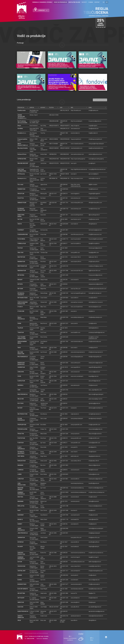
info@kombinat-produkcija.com (97, 492)
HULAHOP (20, 547)
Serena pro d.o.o (22, 178)
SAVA (19, 390)
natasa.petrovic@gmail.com (96, 363)
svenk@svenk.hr (93, 323)
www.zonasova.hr (75, 372)
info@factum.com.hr (94, 219)
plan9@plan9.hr (93, 447)
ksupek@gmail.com (94, 376)
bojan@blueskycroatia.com (95, 589)
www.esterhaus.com (76, 209)
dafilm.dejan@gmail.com (95, 562)
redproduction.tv (75, 414)
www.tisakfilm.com (76, 332)
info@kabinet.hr (93, 524)
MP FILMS (20, 289)
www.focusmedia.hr (76, 239)
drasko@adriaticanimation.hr (96, 616)
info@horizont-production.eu (96, 553)
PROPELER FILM (22, 425)
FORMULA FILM (22, 243)
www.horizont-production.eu (78, 553)
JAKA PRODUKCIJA (23, 533)
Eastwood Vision (22, 154)
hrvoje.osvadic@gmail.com (95, 506)
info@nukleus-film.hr (94, 461)
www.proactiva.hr (75, 434)
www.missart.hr (75, 280)
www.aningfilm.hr (75, 602)
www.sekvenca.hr (75, 385)
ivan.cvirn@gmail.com (94, 580)
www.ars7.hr (74, 593)
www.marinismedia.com (77, 341)
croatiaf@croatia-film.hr (95, 566)
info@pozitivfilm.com (94, 438)
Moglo (19, 126)
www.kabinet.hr (75, 524)
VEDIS (19, 348)
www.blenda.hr (74, 580)
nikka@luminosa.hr (93, 470)
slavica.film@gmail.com (95, 381)
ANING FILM (21, 602)
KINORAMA (20, 501)
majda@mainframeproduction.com (98, 289)
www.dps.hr (74, 174)
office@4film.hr (92, 620)
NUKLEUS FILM (22, 461)
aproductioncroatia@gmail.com (97, 611)
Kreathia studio (22, 110)
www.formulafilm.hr (76, 243)
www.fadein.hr (74, 224)
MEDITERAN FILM (22, 266)
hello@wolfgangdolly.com (95, 357)
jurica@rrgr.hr (92, 163)
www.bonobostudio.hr (76, 584)
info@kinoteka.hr (93, 497)
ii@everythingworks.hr (94, 215)
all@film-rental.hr (93, 185)
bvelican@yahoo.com (94, 474)
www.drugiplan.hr (75, 194)
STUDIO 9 (20, 307)
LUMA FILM (21, 479)
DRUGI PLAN (21, 194)
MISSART (20, 280)
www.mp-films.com (76, 289)
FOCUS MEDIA (21, 239)
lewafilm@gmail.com (94, 483)
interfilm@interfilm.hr (94, 542)
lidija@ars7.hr (92, 593)
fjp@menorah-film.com (95, 271)
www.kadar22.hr (75, 519)
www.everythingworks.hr (77, 215)
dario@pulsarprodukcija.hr (95, 419)
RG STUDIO (21, 403)
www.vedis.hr (74, 348)
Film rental (20, 185)
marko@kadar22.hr (93, 519)
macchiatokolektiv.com (77, 148)
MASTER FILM (21, 257)
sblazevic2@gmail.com (94, 465)
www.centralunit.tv (75, 571)
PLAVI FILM (21, 443)
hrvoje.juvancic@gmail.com (95, 275)
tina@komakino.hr (93, 133)
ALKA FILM (20, 607)
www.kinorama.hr (75, 501)
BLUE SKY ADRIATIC (23, 589)
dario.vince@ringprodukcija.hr (96, 394)
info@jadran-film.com (94, 538)
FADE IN (20, 224)
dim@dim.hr (92, 311)
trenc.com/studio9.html (77, 307)
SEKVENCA (20, 385)
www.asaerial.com (75, 129)
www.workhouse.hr (76, 363)
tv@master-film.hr (93, 257)
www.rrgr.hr (74, 163)
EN (104, 2)
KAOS (19, 510)
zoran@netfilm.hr (93, 298)
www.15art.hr (74, 452)
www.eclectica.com (76, 198)
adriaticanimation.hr (76, 616)
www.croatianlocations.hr (77, 144)
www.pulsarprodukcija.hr (77, 419)
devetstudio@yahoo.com (95, 307)
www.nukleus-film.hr (76, 461)
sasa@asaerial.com (94, 129)
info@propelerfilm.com (94, 425)
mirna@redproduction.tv (95, 414)
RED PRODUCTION (22, 414)
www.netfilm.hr (75, 298)
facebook (45, 639)
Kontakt (97, 2)
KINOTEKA (20, 497)
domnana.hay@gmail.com (95, 230)
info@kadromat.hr (93, 515)
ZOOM (19, 376)
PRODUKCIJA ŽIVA (22, 429)
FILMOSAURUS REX (23, 234)
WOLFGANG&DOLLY (23, 357)
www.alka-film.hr (75, 607)
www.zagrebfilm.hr (76, 367)
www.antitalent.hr (75, 598)
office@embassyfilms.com (95, 203)
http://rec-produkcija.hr (77, 121)
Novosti (84, 2)
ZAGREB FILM (21, 367)
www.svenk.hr (74, 323)
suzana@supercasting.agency (96, 159)
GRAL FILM (20, 253)
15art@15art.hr (92, 452)
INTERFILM (20, 542)
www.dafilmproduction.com (78, 562)
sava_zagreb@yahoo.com (95, 390)
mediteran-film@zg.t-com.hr (96, 266)
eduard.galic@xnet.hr (94, 280)
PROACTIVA (21, 434)
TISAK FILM (21, 332)
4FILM (19, 620)
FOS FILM (20, 248)
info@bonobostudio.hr (94, 584)
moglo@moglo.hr (93, 126)
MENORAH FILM (22, 271)
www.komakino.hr (75, 133)
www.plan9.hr (74, 447)
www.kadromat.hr (75, 515)
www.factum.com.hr (76, 219)
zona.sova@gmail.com (94, 372)
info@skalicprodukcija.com (95, 317)
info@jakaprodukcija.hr (94, 533)
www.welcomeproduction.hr (78, 352)
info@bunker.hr (92, 575)
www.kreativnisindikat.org (77, 488)
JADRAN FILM (21, 538)
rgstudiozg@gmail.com (94, 403)
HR (107, 2)
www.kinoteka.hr (75, 497)
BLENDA (20, 580)
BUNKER (20, 575)
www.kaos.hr (74, 510)
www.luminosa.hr (75, 470)
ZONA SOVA (21, 372)
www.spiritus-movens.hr (77, 302)
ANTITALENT (21, 598)
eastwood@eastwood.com (95, 154)
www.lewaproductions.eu (77, 483)
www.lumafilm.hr (75, 479)
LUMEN (19, 474)
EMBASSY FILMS (22, 203)
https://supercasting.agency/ (78, 159)
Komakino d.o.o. (22, 133)
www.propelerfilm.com (76, 425)
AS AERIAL (20, 129)
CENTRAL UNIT (22, 571)
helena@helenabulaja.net (95, 293)
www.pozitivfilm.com (76, 438)
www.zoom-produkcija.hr (77, 376)
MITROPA (20, 284)
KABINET (20, 524)
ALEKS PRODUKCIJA (23, 611)
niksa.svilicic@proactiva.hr (95, 434)
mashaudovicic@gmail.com (96, 479)
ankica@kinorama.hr (94, 501)
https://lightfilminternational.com (79, 169)
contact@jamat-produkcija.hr (96, 528)
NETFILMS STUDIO (23, 298)
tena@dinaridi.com (93, 189)
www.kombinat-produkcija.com (79, 492)
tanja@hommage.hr (94, 557)
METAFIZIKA (21, 275)
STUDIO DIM (21, 311)
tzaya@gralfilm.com (94, 253)
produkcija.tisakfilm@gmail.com (97, 332)
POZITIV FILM (21, 438)
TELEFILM (20, 328)
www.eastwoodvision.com (77, 154)
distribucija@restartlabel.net (96, 408)
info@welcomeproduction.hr (96, 352)
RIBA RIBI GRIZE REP (23, 163)
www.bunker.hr (74, 575)
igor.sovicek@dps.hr (94, 174)
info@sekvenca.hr (93, 385)
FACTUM (20, 219)
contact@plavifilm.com (94, 443)
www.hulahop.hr (75, 547)
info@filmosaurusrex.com (95, 234)
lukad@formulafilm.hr (94, 243)
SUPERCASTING (22, 159)
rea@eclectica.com (93, 198)
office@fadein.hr (93, 224)
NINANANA (20, 465)
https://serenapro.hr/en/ (77, 178)
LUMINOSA (20, 470)
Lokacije (43, 10)
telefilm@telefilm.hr (94, 328)
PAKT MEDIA (21, 456)
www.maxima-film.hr (76, 262)
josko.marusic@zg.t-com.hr (95, 399)
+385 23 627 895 (30, 639)
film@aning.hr (92, 602)
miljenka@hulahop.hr (94, 547)
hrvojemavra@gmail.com (95, 121)
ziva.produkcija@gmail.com (95, 429)
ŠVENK (19, 323)
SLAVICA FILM (21, 381)
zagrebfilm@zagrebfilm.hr (95, 367)
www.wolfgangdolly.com (77, 357)
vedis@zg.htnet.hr (93, 348)
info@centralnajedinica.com (96, 571)
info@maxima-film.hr (94, 262)
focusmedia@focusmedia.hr (96, 239)
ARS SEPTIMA (21, 593)
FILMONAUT (21, 230)
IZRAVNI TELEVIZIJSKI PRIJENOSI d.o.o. (22, 117)
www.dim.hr (74, 311)
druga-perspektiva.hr (76, 139)
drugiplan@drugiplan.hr (94, 194)
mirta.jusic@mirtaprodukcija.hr (96, 144)
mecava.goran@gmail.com (95, 248)
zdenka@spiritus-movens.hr (96, 302)
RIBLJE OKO (21, 399)
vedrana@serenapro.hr (94, 178)
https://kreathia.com (76, 110)
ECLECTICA (21, 198)
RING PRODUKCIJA (22, 394)
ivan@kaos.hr (92, 510)
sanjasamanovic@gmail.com (96, 284)
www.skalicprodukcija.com (77, 317)
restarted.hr (74, 408)
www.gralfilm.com (75, 253)
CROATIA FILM (21, 566)
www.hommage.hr (75, 557)
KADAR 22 (20, 519)
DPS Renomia (21, 174)
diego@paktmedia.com (94, 456)
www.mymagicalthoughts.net (78, 293)
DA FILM (20, 562)
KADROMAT (21, 515)
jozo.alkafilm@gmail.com (95, 607)
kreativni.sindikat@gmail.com (96, 488)
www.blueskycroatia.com (77, 589)
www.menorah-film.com (77, 271)
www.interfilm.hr (75, 542)
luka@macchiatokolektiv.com (96, 148)
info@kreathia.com (93, 110)
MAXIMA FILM (21, 262)
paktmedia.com (75, 456)
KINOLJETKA (21, 506)
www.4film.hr (74, 620)
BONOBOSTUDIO (22, 584)
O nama (91, 2)
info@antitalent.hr (93, 598)
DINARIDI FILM (21, 189)
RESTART (20, 408)
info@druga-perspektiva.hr (95, 139)
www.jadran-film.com (76, 538)
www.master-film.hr (76, 257)
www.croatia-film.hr (76, 566)
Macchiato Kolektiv (23, 148)
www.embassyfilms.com (77, 203)
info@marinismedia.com (95, 341)
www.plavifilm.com (75, 443)
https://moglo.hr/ (75, 126)
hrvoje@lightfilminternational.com (97, 169)
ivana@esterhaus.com (94, 209)
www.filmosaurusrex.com (77, 234)
